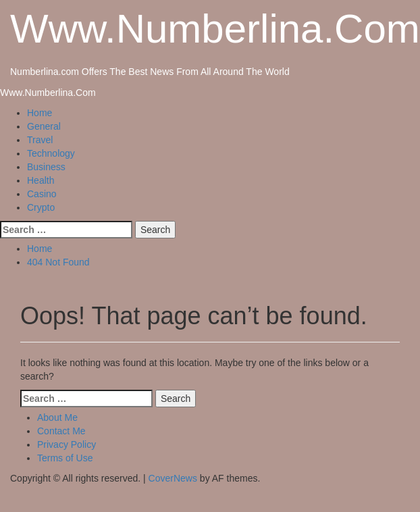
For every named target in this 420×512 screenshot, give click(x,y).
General (44, 126)
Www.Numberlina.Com (215, 29)
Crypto (41, 207)
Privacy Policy (67, 444)
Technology (51, 153)
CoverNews (173, 478)
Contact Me (61, 431)
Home (40, 113)
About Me (57, 417)
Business (46, 167)
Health (41, 180)
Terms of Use (65, 458)
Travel (40, 140)
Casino (42, 194)
